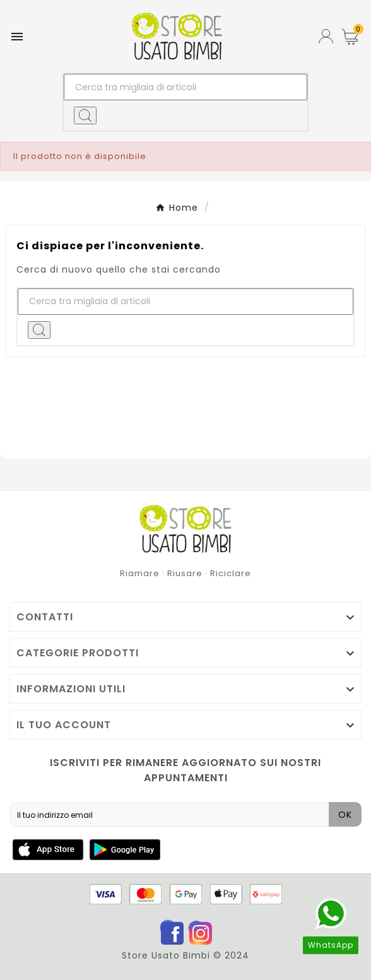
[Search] (85, 115)
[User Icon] (326, 36)
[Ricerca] (186, 87)
